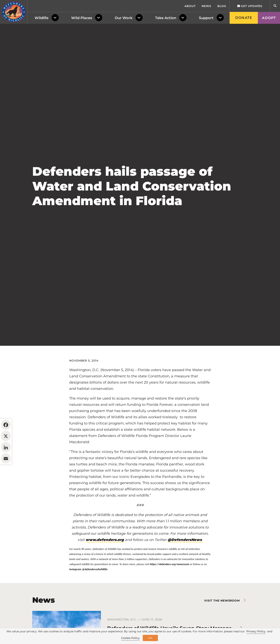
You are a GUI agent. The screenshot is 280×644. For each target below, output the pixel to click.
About (190, 6)
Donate (244, 18)
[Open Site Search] (275, 6)
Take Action (166, 18)
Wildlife (42, 18)
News (206, 6)
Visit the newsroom (222, 601)
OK (150, 638)
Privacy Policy (256, 631)
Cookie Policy (130, 638)
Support (206, 18)
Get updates (250, 6)
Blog (222, 6)
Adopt (269, 18)
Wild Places (82, 18)
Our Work (124, 18)
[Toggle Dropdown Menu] (56, 18)
